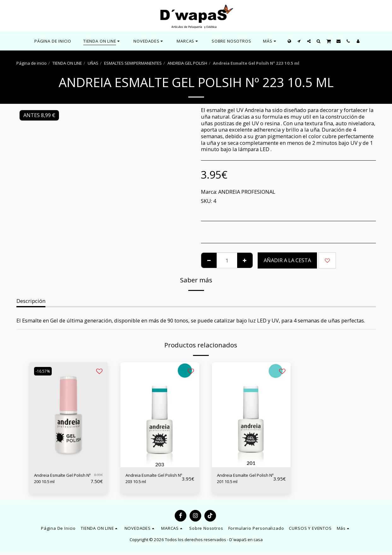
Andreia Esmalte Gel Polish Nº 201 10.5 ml (243, 480)
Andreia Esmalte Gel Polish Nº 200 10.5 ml (60, 480)
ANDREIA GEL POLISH (187, 63)
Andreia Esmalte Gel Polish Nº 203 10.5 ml (151, 480)
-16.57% (45, 371)
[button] (149, 41)
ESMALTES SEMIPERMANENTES (133, 63)
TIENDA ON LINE (67, 63)
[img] (68, 415)
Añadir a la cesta (287, 260)
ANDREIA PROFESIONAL (247, 192)
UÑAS (93, 63)
